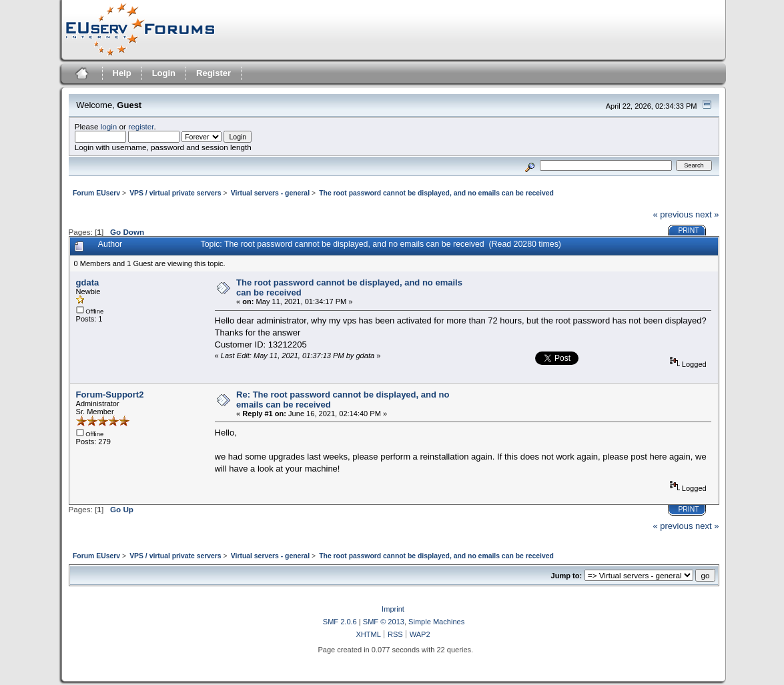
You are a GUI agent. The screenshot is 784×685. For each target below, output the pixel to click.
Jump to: (567, 576)
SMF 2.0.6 (340, 622)
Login (164, 73)
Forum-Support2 (110, 395)
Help (122, 73)
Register (214, 73)
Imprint (393, 609)
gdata (88, 282)
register (141, 126)
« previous (673, 214)
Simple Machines (436, 622)
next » (707, 214)
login (109, 126)
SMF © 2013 (384, 622)
